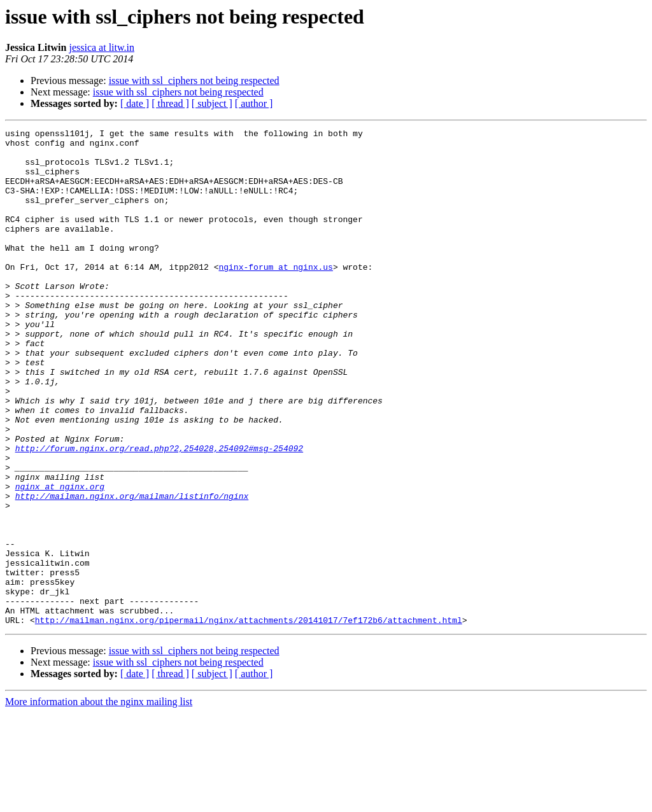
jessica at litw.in (102, 47)
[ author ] (254, 103)
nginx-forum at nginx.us (275, 295)
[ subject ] (212, 103)
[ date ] (135, 103)
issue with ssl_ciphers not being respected (194, 80)
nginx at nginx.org (60, 559)
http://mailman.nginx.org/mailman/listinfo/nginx (132, 570)
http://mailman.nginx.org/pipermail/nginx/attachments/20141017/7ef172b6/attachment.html (249, 719)
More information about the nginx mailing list (99, 801)
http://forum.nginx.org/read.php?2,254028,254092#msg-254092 (159, 513)
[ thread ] (170, 103)
